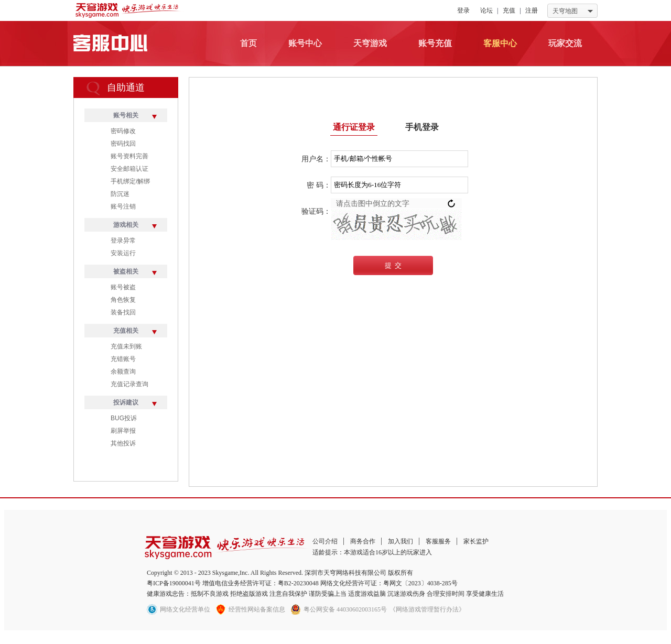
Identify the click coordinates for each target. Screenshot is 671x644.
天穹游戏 (370, 43)
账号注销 (123, 206)
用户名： (316, 159)
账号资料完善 (129, 156)
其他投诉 (123, 443)
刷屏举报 (123, 431)
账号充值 (435, 43)
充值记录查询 (129, 384)
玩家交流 (565, 43)
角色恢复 (123, 300)
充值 (509, 10)
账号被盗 (123, 287)
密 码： (319, 185)
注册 (532, 10)
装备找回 (123, 312)
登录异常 (123, 241)
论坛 (486, 10)
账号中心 (305, 43)
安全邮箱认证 (129, 169)
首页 (248, 43)
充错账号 (123, 359)
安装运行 (123, 253)
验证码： (316, 211)
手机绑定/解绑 (130, 181)
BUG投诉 (124, 418)
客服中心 (500, 43)
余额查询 (123, 372)
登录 (463, 10)
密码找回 (123, 144)
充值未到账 (126, 346)
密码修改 (123, 131)
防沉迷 (120, 194)
